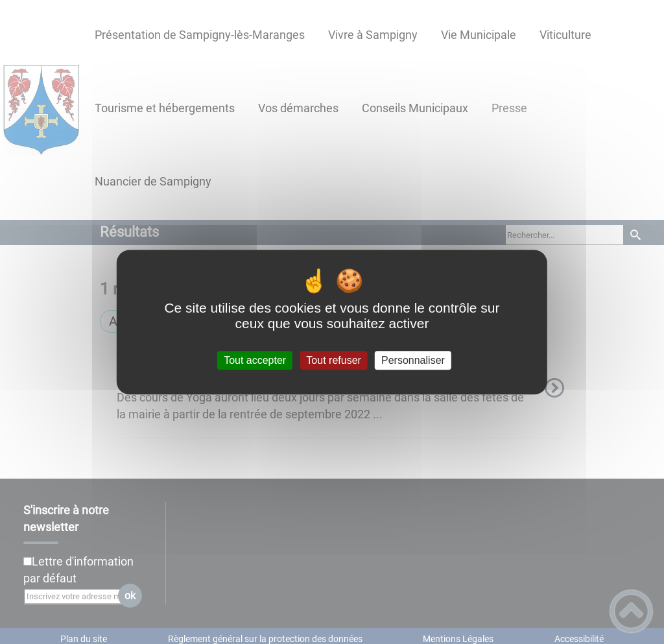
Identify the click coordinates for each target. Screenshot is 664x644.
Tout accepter (255, 360)
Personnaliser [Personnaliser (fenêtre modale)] (413, 360)
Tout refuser (333, 360)
